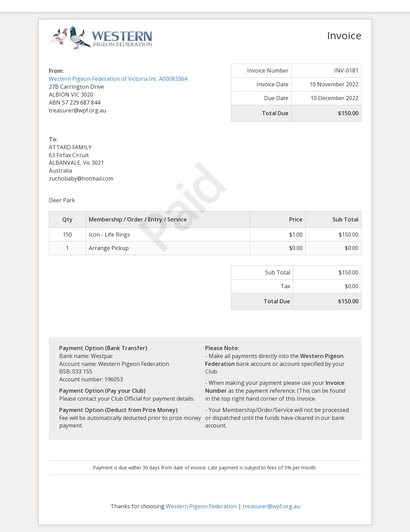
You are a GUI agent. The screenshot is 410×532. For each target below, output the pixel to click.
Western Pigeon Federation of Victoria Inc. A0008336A (118, 79)
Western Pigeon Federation (201, 506)
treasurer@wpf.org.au (271, 506)
